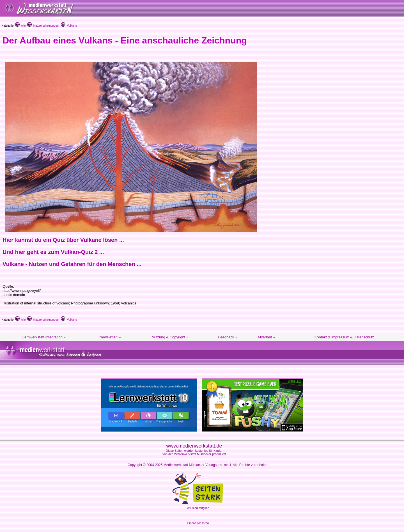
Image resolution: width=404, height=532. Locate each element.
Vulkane (69, 26)
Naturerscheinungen (43, 26)
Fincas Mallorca (198, 523)
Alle (20, 26)
